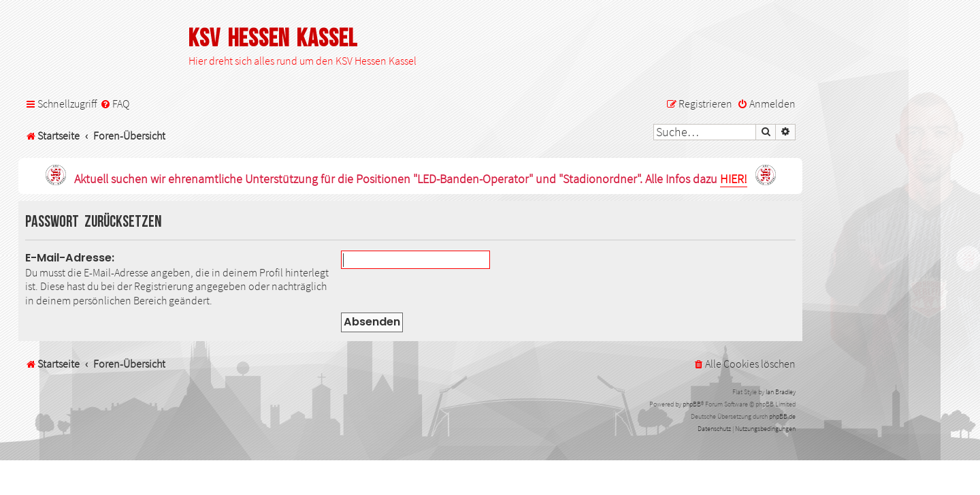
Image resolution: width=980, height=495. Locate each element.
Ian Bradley (781, 392)
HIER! (734, 179)
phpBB (692, 404)
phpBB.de (782, 416)
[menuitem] (115, 104)
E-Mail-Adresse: (70, 258)
